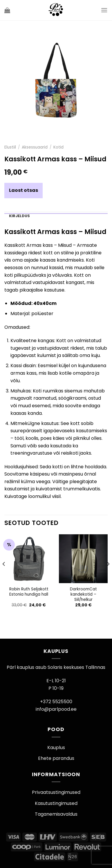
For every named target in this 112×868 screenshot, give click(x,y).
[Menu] (104, 10)
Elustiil (10, 147)
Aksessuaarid (35, 147)
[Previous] (4, 576)
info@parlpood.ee (56, 709)
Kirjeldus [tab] (19, 216)
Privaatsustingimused (56, 792)
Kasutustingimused (56, 803)
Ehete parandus (56, 758)
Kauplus (56, 748)
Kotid (58, 147)
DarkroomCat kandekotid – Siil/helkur (83, 594)
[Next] (108, 576)
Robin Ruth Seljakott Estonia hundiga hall (29, 592)
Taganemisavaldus (56, 814)
